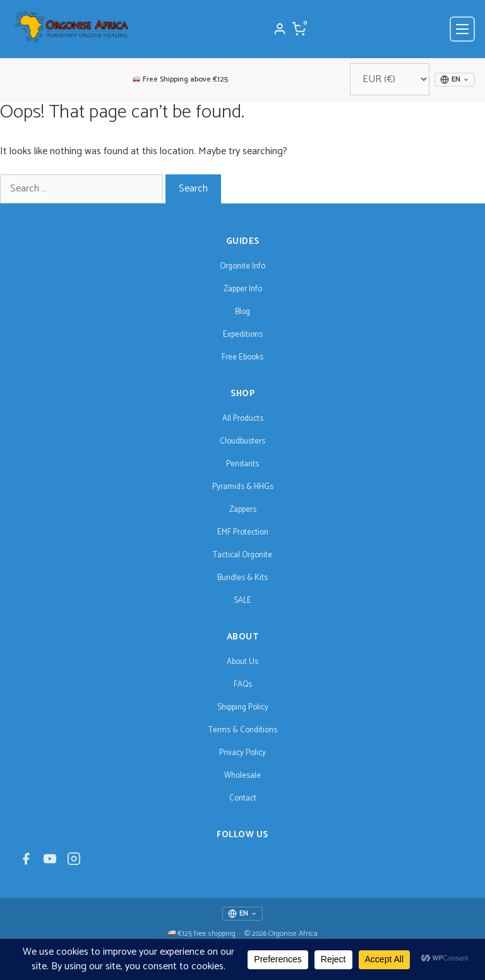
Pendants (242, 464)
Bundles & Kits (242, 578)
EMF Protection (243, 532)
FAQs (243, 685)
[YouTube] (50, 862)
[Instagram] (74, 862)
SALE (242, 601)
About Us (242, 662)
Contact (243, 798)
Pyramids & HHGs (243, 487)
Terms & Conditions (243, 730)
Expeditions (243, 335)
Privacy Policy (242, 753)
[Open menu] (462, 29)
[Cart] (299, 29)
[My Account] (280, 29)
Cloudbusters (242, 441)
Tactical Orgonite (242, 555)
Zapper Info (243, 289)
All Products (243, 419)
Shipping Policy (243, 707)
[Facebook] (26, 862)
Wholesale (242, 776)
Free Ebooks (242, 357)
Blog (242, 312)
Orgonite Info (242, 266)
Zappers (243, 510)
